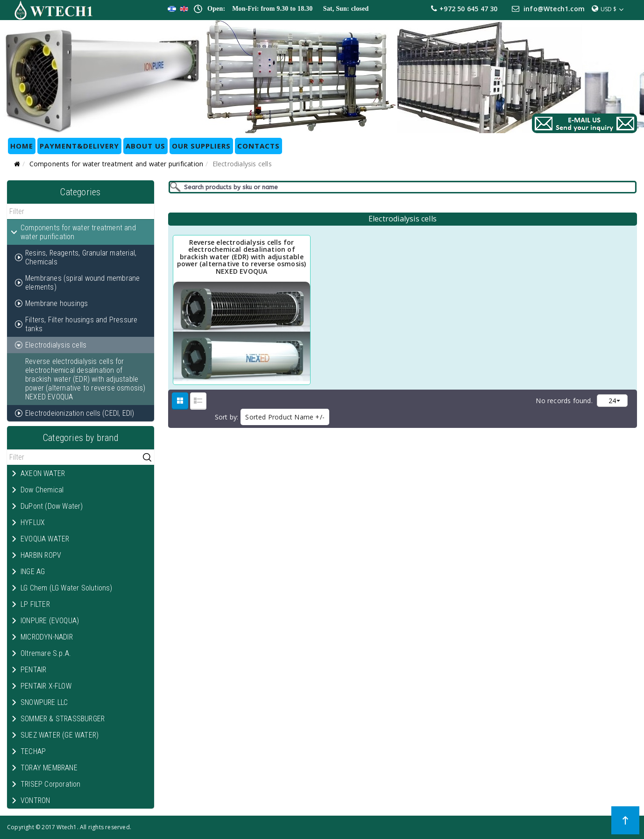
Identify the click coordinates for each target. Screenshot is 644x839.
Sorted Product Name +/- (285, 417)
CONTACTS (258, 146)
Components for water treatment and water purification (117, 164)
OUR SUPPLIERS (201, 146)
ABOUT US (145, 146)
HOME (22, 146)
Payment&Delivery (79, 146)
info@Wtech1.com (554, 9)
